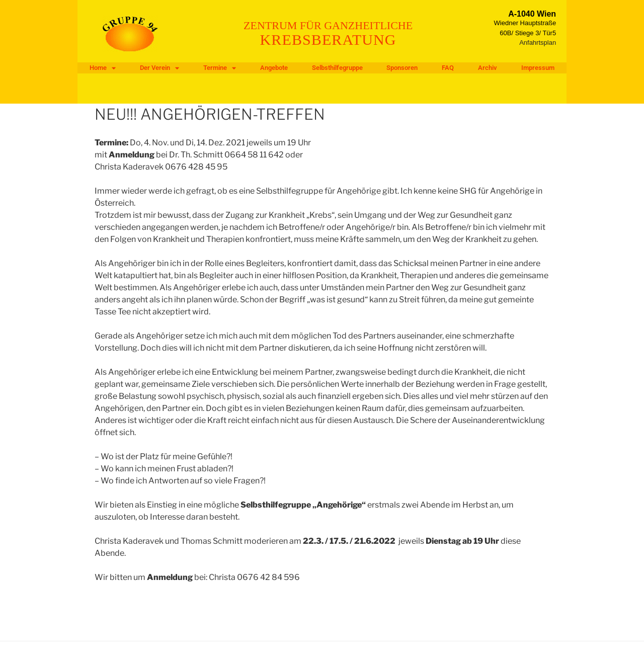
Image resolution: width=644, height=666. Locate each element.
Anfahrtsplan (538, 43)
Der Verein (159, 68)
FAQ (448, 68)
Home (103, 68)
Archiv (488, 68)
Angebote (274, 68)
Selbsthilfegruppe (337, 68)
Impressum (538, 68)
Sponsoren (402, 68)
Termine (220, 68)
